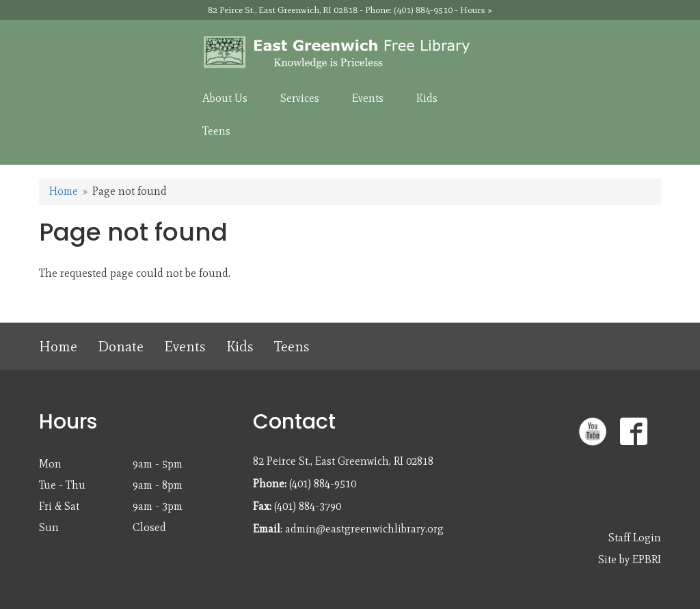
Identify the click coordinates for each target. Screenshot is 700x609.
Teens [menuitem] (216, 131)
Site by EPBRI (630, 559)
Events (185, 346)
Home (64, 191)
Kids (240, 346)
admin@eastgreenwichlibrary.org (364, 529)
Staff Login (635, 538)
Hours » (476, 10)
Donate (121, 346)
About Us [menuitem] (225, 98)
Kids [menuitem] (427, 98)
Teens (292, 346)
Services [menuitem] (300, 98)
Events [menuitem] (368, 98)
